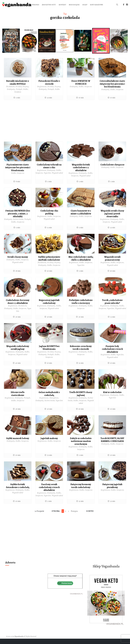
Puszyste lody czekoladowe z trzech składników (112, 354)
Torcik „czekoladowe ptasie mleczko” (112, 307)
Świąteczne (88, 92)
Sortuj (90, 516)
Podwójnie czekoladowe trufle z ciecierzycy (81, 307)
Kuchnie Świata (18, 225)
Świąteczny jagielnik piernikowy (112, 491)
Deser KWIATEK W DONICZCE (81, 88)
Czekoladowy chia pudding (49, 217)
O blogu (57, 5)
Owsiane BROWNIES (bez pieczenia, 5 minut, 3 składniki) (18, 219)
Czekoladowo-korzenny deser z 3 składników (18, 307)
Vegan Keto (47, 178)
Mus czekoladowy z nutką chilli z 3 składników (81, 264)
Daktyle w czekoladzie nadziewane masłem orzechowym (81, 446)
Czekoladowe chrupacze (112, 170)
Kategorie (68, 5)
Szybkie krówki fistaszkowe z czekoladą (18, 491)
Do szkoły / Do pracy (22, 92)
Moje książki (107, 5)
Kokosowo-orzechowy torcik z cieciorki (81, 353)
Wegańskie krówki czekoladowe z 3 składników (81, 173)
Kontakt (95, 5)
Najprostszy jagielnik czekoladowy (49, 307)
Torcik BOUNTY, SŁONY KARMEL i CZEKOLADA (112, 445)
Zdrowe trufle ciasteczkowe (18, 399)
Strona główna (45, 5)
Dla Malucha (10, 92)
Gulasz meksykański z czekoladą (49, 399)
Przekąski (19, 95)
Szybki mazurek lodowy (18, 444)
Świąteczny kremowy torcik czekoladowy (81, 491)
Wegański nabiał (57, 178)
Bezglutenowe (42, 92)
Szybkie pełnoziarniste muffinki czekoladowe (49, 264)
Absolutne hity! (82, 5)
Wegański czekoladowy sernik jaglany (18, 353)
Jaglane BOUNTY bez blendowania (49, 353)
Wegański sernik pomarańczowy (112, 264)
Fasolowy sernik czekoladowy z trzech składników (49, 493)
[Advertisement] (65, 127)
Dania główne (54, 403)
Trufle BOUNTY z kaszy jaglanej (81, 399)
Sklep (41, 10)
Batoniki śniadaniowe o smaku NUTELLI (18, 88)
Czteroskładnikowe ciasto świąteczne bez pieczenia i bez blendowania (112, 89)
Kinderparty (11, 95)
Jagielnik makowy (49, 444)
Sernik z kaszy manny (18, 262)
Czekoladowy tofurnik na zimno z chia (49, 171)
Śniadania (18, 97)
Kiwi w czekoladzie (112, 398)
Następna (74, 516)
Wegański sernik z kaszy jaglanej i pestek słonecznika (112, 219)
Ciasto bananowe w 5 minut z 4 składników (81, 217)
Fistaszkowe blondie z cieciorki (49, 88)
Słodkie (26, 95)
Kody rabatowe (53, 10)
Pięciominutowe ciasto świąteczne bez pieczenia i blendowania (18, 173)
